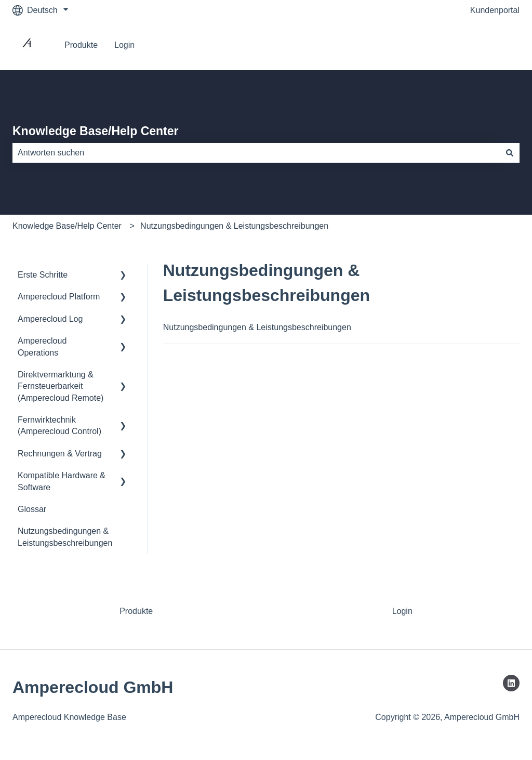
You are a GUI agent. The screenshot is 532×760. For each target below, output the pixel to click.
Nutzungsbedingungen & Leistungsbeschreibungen (234, 226)
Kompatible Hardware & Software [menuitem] (62, 481)
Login (124, 45)
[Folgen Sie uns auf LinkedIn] (511, 683)
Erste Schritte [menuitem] (43, 275)
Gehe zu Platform (477, 45)
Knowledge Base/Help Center (96, 131)
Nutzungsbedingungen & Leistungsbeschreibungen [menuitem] (65, 537)
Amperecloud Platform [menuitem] (59, 297)
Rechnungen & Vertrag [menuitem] (60, 454)
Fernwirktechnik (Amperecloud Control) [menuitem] (59, 425)
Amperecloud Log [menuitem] (50, 319)
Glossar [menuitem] (32, 509)
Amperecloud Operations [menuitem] (42, 346)
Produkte (81, 45)
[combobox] (256, 153)
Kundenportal (495, 10)
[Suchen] (510, 153)
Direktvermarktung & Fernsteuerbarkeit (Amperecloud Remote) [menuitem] (61, 386)
